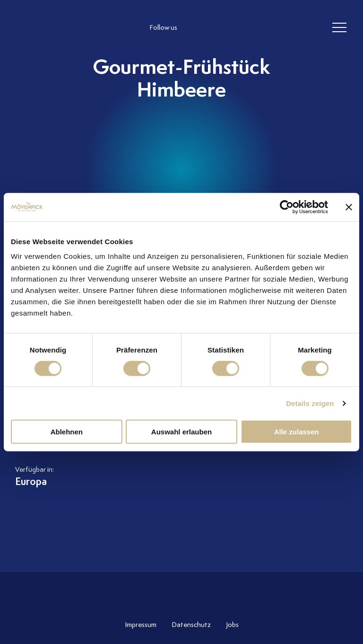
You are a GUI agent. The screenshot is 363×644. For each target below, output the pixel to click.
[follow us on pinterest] (253, 28)
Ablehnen (67, 432)
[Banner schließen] (349, 207)
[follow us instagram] (197, 28)
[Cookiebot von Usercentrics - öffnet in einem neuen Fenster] (287, 207)
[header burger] (339, 28)
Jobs (232, 625)
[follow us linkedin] (234, 28)
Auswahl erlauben (181, 432)
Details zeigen (310, 403)
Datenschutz (191, 625)
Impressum (141, 625)
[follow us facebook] (216, 28)
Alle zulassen (297, 432)
